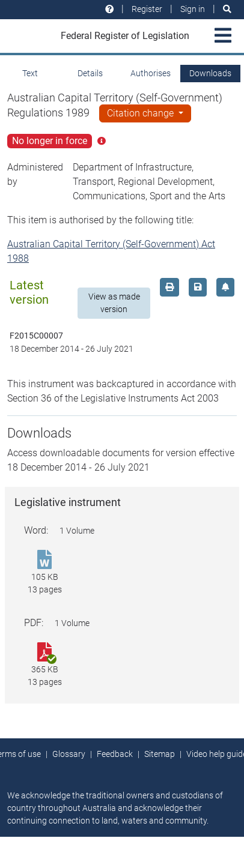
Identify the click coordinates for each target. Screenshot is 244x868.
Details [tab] (90, 73)
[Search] (227, 9)
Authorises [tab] (151, 73)
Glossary (69, 754)
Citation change (142, 113)
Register (147, 9)
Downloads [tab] (210, 73)
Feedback (115, 754)
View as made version (114, 303)
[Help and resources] (109, 9)
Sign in (193, 9)
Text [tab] (30, 73)
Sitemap (160, 754)
